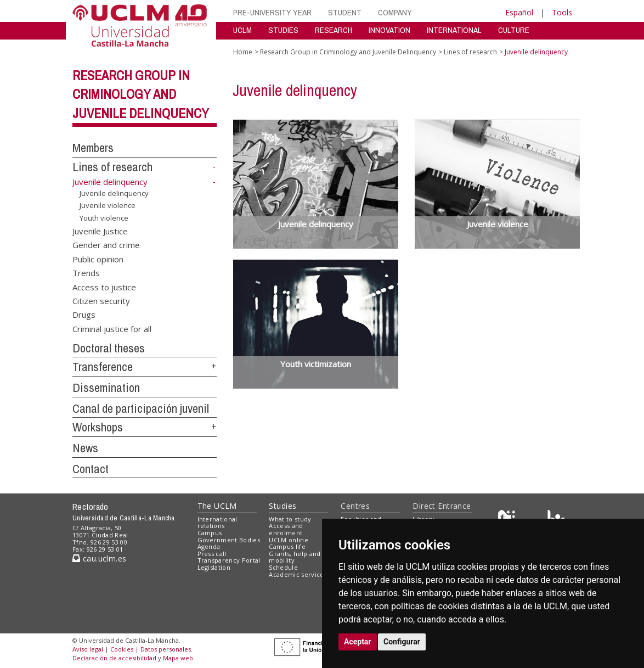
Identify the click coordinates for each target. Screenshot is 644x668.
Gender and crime (106, 245)
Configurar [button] (402, 642)
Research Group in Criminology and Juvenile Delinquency (141, 94)
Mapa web (178, 658)
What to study (290, 519)
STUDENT (345, 12)
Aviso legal (88, 649)
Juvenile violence (108, 205)
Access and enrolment (286, 529)
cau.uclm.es (99, 558)
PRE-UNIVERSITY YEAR (272, 12)
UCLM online (289, 540)
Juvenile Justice (100, 231)
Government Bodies (229, 540)
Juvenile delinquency (114, 193)
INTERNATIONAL (454, 30)
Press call (212, 554)
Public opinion (98, 259)
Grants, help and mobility (295, 557)
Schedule (283, 567)
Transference (103, 367)
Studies (283, 506)
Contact (91, 469)
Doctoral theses (109, 348)
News (85, 448)
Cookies (122, 649)
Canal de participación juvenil (141, 408)
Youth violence (104, 218)
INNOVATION (389, 30)
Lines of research (112, 167)
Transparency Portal (229, 560)
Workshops (98, 427)
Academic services (298, 574)
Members (93, 148)
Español (519, 12)
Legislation (214, 567)
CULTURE (514, 30)
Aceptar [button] (358, 642)
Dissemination (106, 388)
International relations (218, 523)
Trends (86, 273)
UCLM (242, 30)
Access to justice (104, 287)
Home (243, 52)
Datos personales (166, 649)
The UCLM (217, 506)
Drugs (84, 315)
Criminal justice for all (112, 328)
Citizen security (101, 301)
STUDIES (283, 30)
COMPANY (395, 12)
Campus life (287, 546)
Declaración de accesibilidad (114, 658)
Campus (210, 533)
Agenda (209, 546)
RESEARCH (334, 30)
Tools (562, 12)
